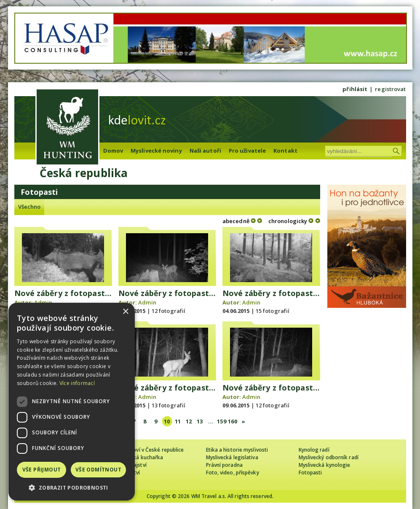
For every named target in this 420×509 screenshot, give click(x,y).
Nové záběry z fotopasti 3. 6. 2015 (287, 293)
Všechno (29, 207)
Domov (113, 151)
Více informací (77, 383)
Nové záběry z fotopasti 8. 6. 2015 (287, 388)
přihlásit (355, 89)
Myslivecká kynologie (325, 465)
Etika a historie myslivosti (237, 450)
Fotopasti (310, 473)
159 (221, 421)
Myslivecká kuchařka (138, 457)
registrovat (390, 89)
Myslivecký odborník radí (329, 457)
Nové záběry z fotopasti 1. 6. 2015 (79, 293)
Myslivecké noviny (156, 151)
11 (178, 421)
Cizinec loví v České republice (149, 450)
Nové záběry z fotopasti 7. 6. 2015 (183, 388)
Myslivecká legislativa (232, 457)
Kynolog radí (314, 450)
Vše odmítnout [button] (98, 470)
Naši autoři (205, 151)
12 (189, 421)
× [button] (125, 312)
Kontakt (285, 151)
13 (200, 421)
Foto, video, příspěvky (233, 473)
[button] (72, 488)
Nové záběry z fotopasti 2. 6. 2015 (183, 293)
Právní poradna (224, 465)
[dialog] (72, 402)
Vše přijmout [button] (42, 470)
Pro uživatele (247, 151)
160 (232, 421)
